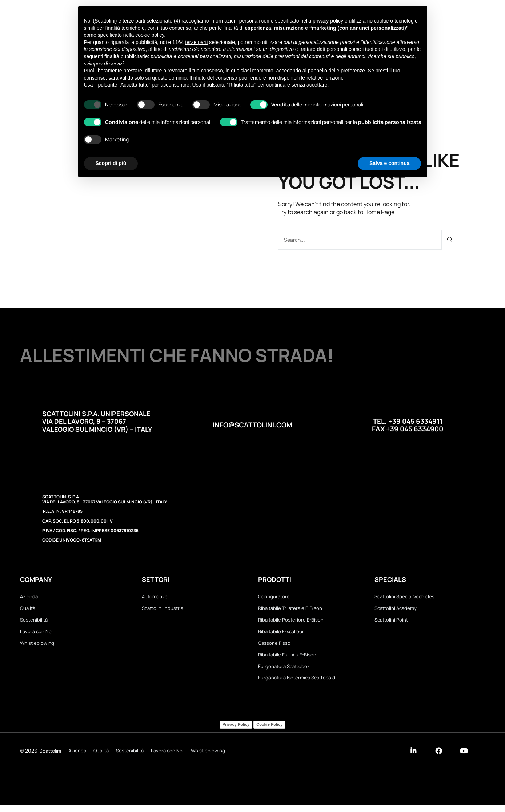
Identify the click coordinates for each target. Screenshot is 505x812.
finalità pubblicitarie (126, 56)
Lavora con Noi (36, 634)
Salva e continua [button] (389, 163)
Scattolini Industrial (163, 609)
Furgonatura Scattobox (284, 671)
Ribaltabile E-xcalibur (281, 634)
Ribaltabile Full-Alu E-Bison (287, 659)
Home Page (379, 212)
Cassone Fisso (274, 646)
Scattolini (50, 757)
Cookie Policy (269, 731)
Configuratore (274, 596)
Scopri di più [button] (111, 163)
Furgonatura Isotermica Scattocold (297, 684)
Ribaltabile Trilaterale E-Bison (290, 609)
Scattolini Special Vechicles (404, 596)
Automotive (155, 596)
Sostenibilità (34, 622)
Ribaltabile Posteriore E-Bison (291, 622)
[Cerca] (450, 239)
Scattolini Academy (396, 609)
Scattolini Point (391, 622)
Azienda (29, 596)
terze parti (196, 42)
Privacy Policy (236, 731)
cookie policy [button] (150, 35)
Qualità (28, 609)
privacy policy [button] (328, 21)
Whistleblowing (37, 646)
